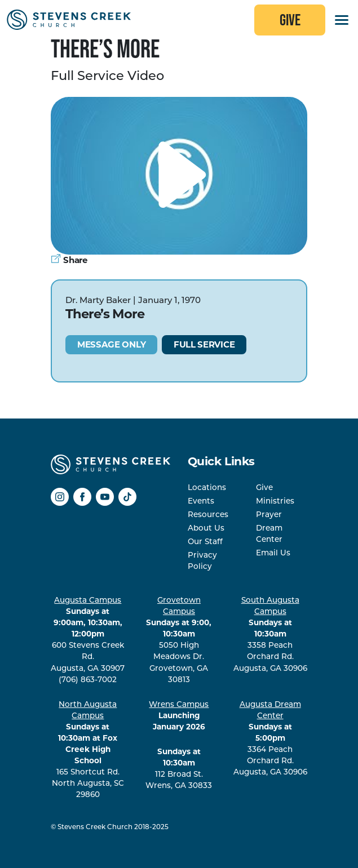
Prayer (269, 514)
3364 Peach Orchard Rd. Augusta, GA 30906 (270, 738)
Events (201, 501)
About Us (206, 528)
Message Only (111, 344)
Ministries (275, 501)
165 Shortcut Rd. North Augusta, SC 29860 (88, 749)
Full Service (204, 344)
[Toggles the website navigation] (342, 20)
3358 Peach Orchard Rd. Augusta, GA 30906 (270, 634)
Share (69, 260)
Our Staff (205, 541)
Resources (208, 514)
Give (290, 20)
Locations (207, 487)
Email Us (273, 553)
